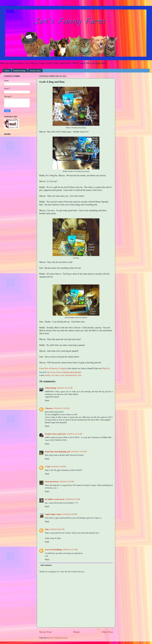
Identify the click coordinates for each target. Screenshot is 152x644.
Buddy (48, 375)
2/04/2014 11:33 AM (74, 434)
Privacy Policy (35, 71)
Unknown (49, 408)
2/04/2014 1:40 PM (58, 467)
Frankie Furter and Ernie (55, 434)
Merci (57, 375)
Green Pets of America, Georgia (53, 368)
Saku (47, 529)
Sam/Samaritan (71, 375)
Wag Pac (106, 368)
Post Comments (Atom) (59, 638)
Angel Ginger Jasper (53, 514)
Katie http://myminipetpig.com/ (58, 452)
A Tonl (48, 467)
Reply (47, 400)
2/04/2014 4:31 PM (72, 499)
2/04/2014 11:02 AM (64, 388)
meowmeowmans (52, 482)
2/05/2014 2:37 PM (70, 550)
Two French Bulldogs (53, 550)
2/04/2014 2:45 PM (67, 482)
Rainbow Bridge (20, 71)
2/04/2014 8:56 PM (57, 529)
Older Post (107, 632)
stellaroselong (50, 388)
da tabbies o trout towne (55, 499)
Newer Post (45, 632)
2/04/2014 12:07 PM (79, 452)
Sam (62, 375)
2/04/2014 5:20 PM (70, 514)
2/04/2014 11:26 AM (61, 408)
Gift (53, 375)
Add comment (46, 565)
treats (80, 375)
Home (7, 71)
